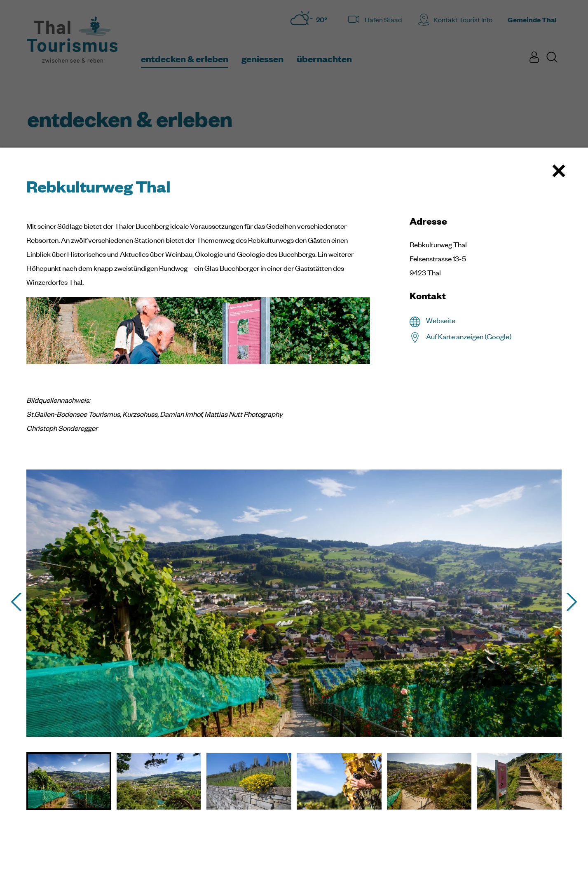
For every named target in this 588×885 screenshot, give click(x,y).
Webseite (441, 320)
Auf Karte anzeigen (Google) (469, 336)
